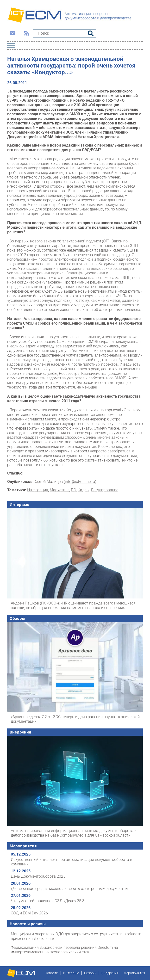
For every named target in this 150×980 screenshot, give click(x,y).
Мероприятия (23, 846)
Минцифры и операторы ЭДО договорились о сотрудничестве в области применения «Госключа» (76, 936)
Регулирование (105, 490)
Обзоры (17, 618)
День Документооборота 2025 (38, 876)
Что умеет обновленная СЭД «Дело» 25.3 (48, 901)
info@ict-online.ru (80, 482)
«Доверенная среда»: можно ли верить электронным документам (70, 889)
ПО (73, 490)
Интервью (19, 505)
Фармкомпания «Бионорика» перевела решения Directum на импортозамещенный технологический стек (64, 950)
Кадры (84, 490)
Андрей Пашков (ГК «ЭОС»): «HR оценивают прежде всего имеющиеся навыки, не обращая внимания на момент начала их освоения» (73, 605)
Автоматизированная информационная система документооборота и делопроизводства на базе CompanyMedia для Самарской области (74, 833)
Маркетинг (59, 490)
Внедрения (20, 732)
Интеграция (38, 490)
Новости (51, 973)
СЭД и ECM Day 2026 (29, 913)
